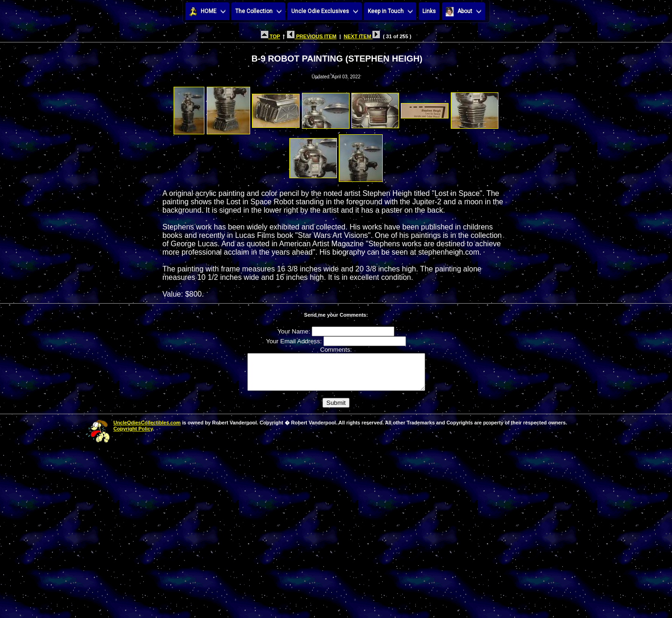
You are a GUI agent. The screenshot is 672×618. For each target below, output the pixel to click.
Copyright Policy (133, 436)
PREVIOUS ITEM (312, 36)
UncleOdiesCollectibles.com (147, 430)
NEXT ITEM (362, 36)
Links (429, 11)
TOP (270, 36)
